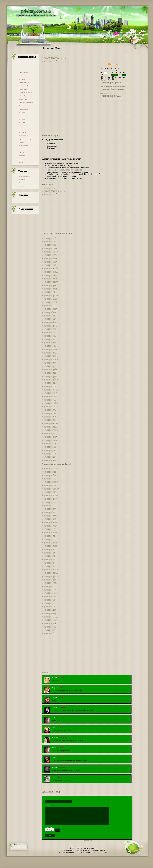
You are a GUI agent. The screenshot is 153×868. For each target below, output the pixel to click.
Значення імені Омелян (50, 398)
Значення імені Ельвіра (50, 517)
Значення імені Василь (50, 280)
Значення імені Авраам (50, 240)
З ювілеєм (21, 76)
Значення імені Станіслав (51, 430)
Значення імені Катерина (51, 548)
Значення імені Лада (50, 555)
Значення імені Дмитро (50, 315)
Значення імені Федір (50, 445)
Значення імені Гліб (49, 305)
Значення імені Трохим (50, 440)
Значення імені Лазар (50, 362)
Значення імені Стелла (50, 616)
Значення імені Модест (50, 382)
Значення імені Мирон (50, 378)
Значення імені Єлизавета (51, 525)
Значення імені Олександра (52, 593)
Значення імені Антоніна (51, 484)
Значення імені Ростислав (51, 415)
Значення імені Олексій (50, 396)
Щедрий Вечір (23, 99)
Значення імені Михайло (51, 381)
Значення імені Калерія (50, 541)
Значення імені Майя (50, 572)
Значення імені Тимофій (51, 436)
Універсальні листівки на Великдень (112, 98)
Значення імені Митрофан (51, 379)
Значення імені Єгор (50, 325)
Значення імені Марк (50, 372)
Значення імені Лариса (50, 558)
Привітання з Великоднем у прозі (111, 96)
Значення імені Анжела (50, 482)
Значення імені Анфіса (50, 485)
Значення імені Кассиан (51, 349)
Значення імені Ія (49, 539)
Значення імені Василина (51, 495)
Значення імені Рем (49, 409)
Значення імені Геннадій (51, 300)
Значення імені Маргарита (51, 574)
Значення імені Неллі (50, 585)
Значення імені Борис (50, 271)
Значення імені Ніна (50, 588)
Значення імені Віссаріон (51, 287)
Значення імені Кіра (49, 549)
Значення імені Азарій (50, 244)
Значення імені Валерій (50, 277)
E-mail (19, 847)
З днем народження (24, 73)
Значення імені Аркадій (50, 258)
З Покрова (22, 142)
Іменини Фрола (48, 61)
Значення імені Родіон (50, 412)
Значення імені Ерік (49, 319)
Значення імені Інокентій (51, 341)
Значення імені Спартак (51, 429)
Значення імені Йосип (50, 347)
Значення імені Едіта (50, 512)
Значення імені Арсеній (51, 261)
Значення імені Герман (50, 304)
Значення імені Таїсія (50, 620)
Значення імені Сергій (50, 426)
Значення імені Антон (50, 254)
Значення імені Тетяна (50, 623)
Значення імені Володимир (51, 294)
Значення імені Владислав (51, 290)
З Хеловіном (22, 149)
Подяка (21, 162)
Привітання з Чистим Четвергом (111, 82)
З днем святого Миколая (25, 86)
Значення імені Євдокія (50, 524)
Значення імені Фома (50, 450)
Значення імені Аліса (50, 477)
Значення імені (23, 200)
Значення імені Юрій (50, 455)
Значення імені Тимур (50, 438)
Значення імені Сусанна (51, 619)
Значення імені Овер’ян (51, 392)
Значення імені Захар (50, 329)
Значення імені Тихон (50, 439)
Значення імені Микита (50, 375)
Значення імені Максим (50, 369)
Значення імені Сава (50, 418)
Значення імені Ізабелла (51, 531)
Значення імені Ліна (50, 562)
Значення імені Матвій (50, 374)
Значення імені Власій (50, 292)
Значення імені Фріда (50, 630)
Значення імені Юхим (50, 456)
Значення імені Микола (50, 376)
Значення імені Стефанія (51, 618)
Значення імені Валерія (50, 491)
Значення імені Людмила (51, 569)
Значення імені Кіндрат (50, 354)
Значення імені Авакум (50, 237)
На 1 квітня (22, 112)
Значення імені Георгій (50, 301)
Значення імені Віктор (50, 284)
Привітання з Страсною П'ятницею (112, 88)
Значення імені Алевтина (51, 475)
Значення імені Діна (50, 510)
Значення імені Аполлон (51, 255)
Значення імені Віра (49, 500)
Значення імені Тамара (50, 622)
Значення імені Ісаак (50, 345)
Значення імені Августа (50, 468)
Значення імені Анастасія (51, 481)
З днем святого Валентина (26, 102)
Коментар (47, 806)
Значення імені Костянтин (51, 359)
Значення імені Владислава (51, 501)
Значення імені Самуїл (50, 420)
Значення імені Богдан (50, 270)
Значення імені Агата (50, 470)
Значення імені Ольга (50, 596)
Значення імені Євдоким (51, 324)
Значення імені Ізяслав (50, 337)
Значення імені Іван (49, 332)
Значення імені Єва (49, 521)
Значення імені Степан (50, 432)
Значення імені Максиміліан (52, 371)
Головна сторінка (87, 840)
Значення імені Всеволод (51, 295)
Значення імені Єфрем (50, 328)
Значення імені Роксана (50, 608)
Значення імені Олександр (51, 395)
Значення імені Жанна (50, 527)
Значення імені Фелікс (50, 446)
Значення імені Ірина (50, 537)
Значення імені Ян (49, 459)
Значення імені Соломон (51, 428)
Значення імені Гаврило (51, 298)
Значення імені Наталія (50, 583)
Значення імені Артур (50, 264)
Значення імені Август (50, 238)
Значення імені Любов (50, 568)
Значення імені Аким (50, 246)
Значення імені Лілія (50, 561)
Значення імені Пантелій (51, 403)
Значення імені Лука (50, 366)
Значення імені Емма (50, 519)
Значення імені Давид (50, 310)
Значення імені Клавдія (50, 551)
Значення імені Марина (50, 575)
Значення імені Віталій (50, 288)
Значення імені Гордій (50, 307)
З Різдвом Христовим (25, 96)
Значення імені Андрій (50, 253)
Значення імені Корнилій (51, 358)
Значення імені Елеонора (51, 514)
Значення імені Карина (50, 545)
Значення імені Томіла (50, 625)
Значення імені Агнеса (50, 471)
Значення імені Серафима (51, 612)
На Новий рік (22, 183)
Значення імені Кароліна (51, 547)
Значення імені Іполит (50, 342)
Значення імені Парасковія (51, 598)
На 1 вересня (22, 132)
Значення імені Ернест (50, 321)
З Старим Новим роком (25, 92)
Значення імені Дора (50, 511)
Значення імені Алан (50, 247)
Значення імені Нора (50, 592)
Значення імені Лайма (50, 556)
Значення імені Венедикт (51, 281)
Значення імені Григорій (51, 308)
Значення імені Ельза (50, 518)
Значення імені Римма (50, 605)
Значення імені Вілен (50, 285)
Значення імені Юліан (50, 453)
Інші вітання (22, 159)
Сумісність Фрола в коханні (52, 57)
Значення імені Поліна (50, 599)
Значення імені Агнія (50, 473)
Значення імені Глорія (50, 505)
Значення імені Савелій (50, 419)
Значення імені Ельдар (50, 318)
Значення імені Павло (50, 401)
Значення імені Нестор (50, 389)
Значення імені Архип (50, 265)
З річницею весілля (24, 83)
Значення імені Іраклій (50, 344)
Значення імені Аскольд (51, 267)
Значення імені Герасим (51, 302)
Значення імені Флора (50, 629)
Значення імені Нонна (50, 591)
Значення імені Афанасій (51, 268)
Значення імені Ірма (49, 538)
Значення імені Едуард (50, 317)
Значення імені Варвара (50, 494)
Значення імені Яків (49, 457)
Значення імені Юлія (50, 633)
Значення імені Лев (49, 364)
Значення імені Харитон (51, 452)
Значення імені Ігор (49, 335)
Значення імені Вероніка (51, 497)
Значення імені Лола (50, 565)
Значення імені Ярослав (51, 460)
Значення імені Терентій (51, 435)
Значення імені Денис (50, 314)
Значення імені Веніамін (51, 282)
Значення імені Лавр (50, 361)
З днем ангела (23, 152)
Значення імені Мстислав (51, 385)
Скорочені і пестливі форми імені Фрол (55, 59)
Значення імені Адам (50, 241)
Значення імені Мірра (50, 581)
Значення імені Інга (49, 534)
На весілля (22, 79)
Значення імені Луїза (50, 566)
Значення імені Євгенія (50, 522)
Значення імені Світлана (51, 611)
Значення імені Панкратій (51, 402)
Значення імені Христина (51, 632)
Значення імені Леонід (50, 365)
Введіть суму (48, 827)
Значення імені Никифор (51, 391)
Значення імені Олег (50, 393)
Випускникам (22, 129)
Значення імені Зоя (49, 529)
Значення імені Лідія (50, 559)
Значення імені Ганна (50, 504)
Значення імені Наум (50, 388)
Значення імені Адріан (50, 243)
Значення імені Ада (49, 474)
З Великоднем (23, 116)
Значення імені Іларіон (50, 338)
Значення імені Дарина (50, 507)
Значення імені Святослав (51, 422)
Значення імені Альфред (51, 250)
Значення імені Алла (50, 478)
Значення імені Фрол (50, 56)
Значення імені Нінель (50, 589)
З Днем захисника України (26, 139)
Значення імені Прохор (50, 408)
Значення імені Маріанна (51, 576)
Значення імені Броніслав (51, 273)
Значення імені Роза (49, 606)
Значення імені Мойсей (50, 383)
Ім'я (46, 799)
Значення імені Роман (50, 413)
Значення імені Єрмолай (51, 327)
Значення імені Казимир (51, 348)
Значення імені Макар (50, 368)
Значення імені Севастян (51, 423)
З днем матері (22, 126)
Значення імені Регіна (50, 602)
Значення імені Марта (50, 579)
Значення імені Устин (50, 442)
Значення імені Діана (50, 508)
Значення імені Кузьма (50, 356)
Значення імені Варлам (50, 278)
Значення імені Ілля (49, 339)
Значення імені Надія (50, 582)
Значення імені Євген (50, 322)
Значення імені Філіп (50, 448)
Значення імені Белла (50, 487)
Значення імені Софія (50, 613)
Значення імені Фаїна (50, 628)
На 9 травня (22, 122)
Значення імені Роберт (50, 411)
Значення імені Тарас (50, 433)
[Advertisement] (25, 66)
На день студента (23, 146)
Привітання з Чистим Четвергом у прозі (113, 84)
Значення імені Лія (49, 564)
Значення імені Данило (50, 311)
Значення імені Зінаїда (50, 528)
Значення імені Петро (50, 405)
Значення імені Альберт (51, 248)
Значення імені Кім (49, 352)
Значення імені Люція (50, 571)
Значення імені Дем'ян (50, 312)
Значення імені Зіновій (50, 331)
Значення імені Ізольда (50, 532)
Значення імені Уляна (50, 626)
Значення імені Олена (50, 595)
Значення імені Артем (50, 263)
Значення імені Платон (50, 406)
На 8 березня (22, 106)
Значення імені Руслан (50, 416)
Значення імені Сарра (50, 609)
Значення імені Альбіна (50, 480)
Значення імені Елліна (50, 515)
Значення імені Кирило (50, 351)
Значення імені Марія (50, 578)
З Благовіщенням (23, 109)
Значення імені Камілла (50, 542)
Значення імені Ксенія (50, 554)
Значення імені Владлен (51, 291)
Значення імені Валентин (51, 275)
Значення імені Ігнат (50, 334)
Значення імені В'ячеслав (51, 297)
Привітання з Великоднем (109, 95)
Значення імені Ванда (50, 492)
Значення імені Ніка (50, 586)
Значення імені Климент (51, 355)
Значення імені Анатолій (51, 251)
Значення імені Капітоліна (51, 544)
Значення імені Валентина (51, 490)
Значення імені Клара (50, 552)
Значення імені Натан (50, 386)
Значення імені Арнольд (51, 260)
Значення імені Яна (49, 635)
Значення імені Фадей (50, 443)
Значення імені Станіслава (51, 615)
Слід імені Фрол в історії (51, 60)
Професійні (22, 156)
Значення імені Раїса (50, 601)
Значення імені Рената (50, 603)
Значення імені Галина (50, 502)
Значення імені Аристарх (51, 257)
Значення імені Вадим (50, 274)
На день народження (24, 176)
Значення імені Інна (49, 535)
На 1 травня (22, 119)
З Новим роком (23, 89)
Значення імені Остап (50, 399)
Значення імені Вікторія (51, 498)
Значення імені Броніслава (51, 488)
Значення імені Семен (50, 425)
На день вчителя (23, 136)
